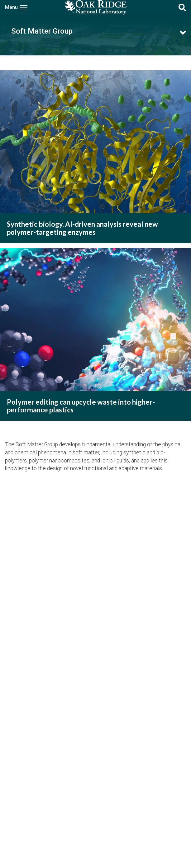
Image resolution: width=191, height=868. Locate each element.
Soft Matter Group (42, 31)
